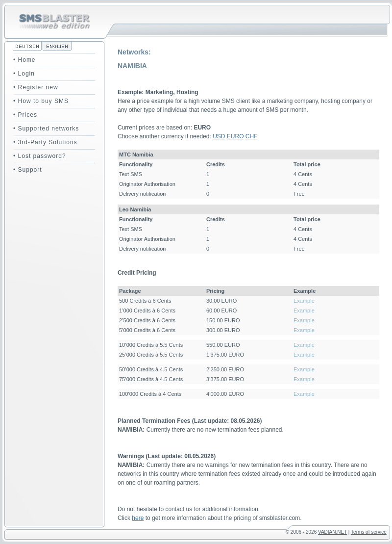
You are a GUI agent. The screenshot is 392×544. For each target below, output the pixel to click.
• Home (24, 60)
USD (219, 136)
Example (304, 301)
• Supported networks (46, 129)
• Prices (25, 115)
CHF (252, 136)
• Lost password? (40, 156)
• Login (24, 74)
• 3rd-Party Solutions (45, 142)
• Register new (36, 87)
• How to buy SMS (41, 101)
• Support (28, 170)
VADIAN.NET (332, 532)
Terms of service (369, 532)
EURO (235, 136)
